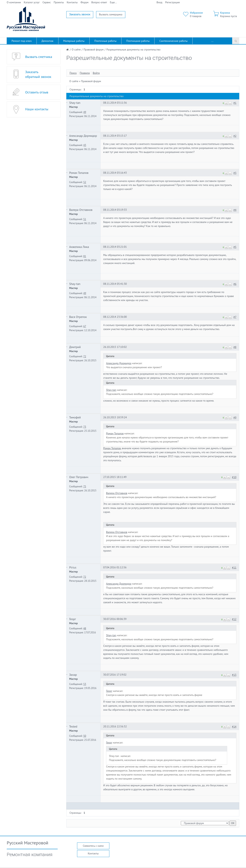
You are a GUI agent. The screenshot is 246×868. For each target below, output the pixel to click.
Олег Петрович (79, 477)
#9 (235, 417)
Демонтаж (47, 41)
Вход (160, 2)
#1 (235, 103)
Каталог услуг (32, 2)
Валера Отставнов (81, 210)
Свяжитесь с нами (93, 846)
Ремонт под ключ (22, 41)
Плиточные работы (105, 41)
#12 (234, 619)
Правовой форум (91, 81)
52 (85, 182)
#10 (234, 477)
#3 (235, 173)
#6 (235, 284)
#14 (234, 727)
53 (85, 684)
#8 (235, 347)
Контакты (72, 2)
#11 (234, 568)
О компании (14, 2)
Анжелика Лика (79, 247)
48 (85, 628)
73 (85, 427)
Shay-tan (75, 103)
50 (85, 736)
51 (85, 219)
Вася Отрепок (78, 317)
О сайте (74, 81)
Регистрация (172, 2)
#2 (235, 136)
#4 (235, 210)
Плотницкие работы (138, 41)
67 (85, 326)
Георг (73, 619)
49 (85, 112)
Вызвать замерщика (111, 14)
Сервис (47, 2)
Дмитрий (75, 347)
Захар (73, 675)
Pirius (73, 567)
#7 (235, 317)
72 (85, 356)
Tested (73, 726)
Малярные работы (74, 41)
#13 (234, 675)
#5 (235, 247)
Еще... (113, 2)
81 (85, 256)
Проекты (59, 2)
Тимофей (75, 417)
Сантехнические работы (173, 41)
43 (85, 145)
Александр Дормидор (83, 136)
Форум (84, 2)
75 (85, 486)
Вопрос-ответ (99, 2)
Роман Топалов (79, 173)
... (212, 41)
